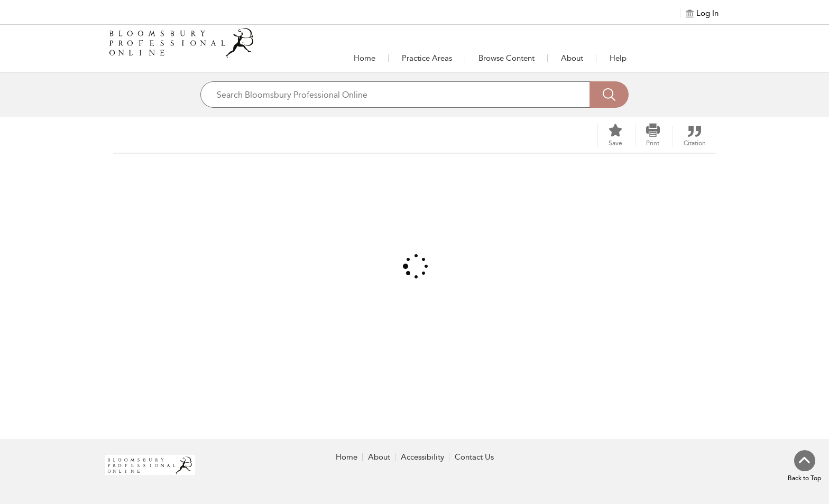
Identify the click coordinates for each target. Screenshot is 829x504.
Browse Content (506, 58)
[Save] (615, 136)
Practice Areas (427, 58)
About (572, 58)
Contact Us (474, 457)
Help (618, 58)
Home (365, 58)
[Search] (609, 95)
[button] (427, 58)
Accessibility (422, 457)
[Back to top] (804, 466)
